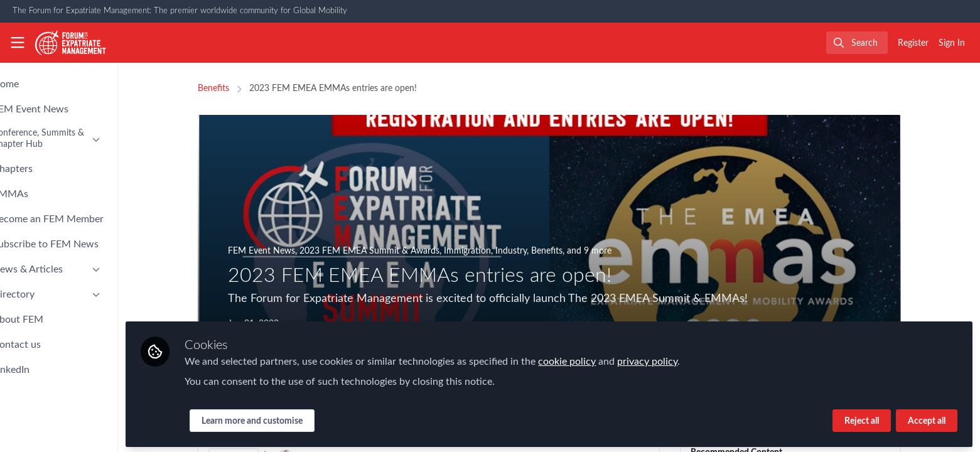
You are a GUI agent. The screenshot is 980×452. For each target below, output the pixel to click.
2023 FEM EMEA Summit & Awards (391, 251)
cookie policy (610, 359)
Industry (532, 251)
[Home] (71, 43)
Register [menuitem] (913, 43)
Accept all (927, 419)
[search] (857, 43)
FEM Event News (283, 251)
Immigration (489, 251)
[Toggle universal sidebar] (18, 43)
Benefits (235, 89)
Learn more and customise (295, 419)
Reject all (862, 419)
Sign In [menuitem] (952, 43)
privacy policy (690, 359)
